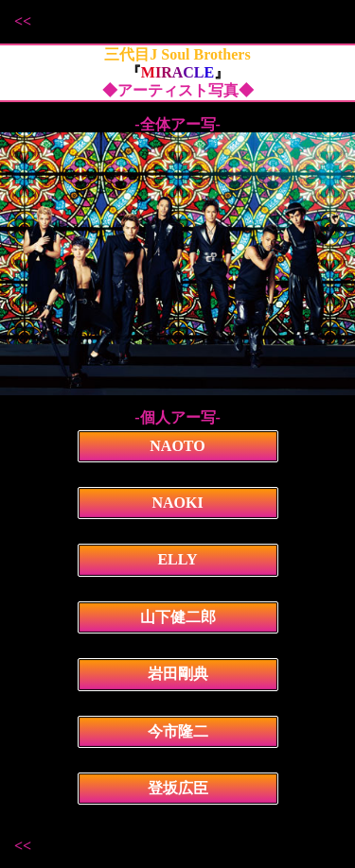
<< (23, 21)
